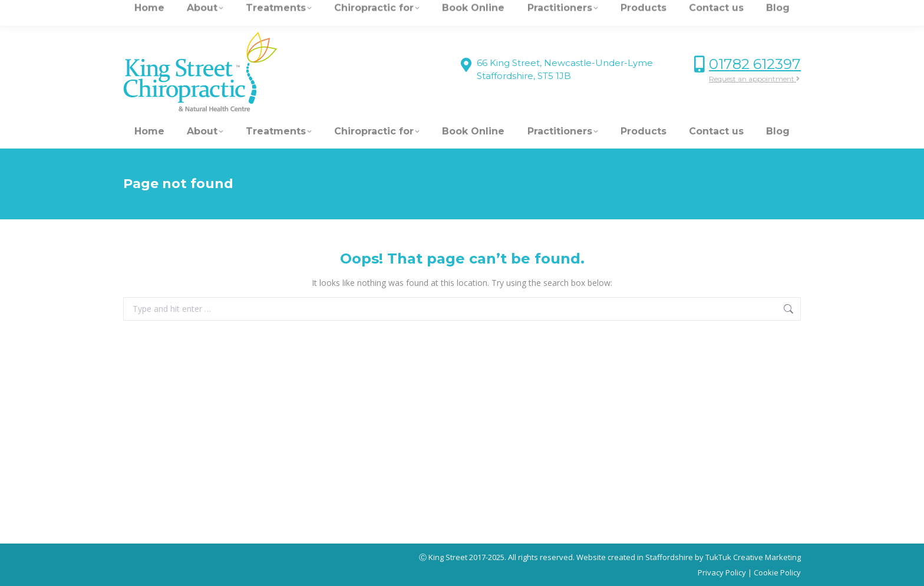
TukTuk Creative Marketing (753, 557)
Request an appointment (754, 79)
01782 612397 (755, 64)
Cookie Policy (777, 572)
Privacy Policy (722, 572)
